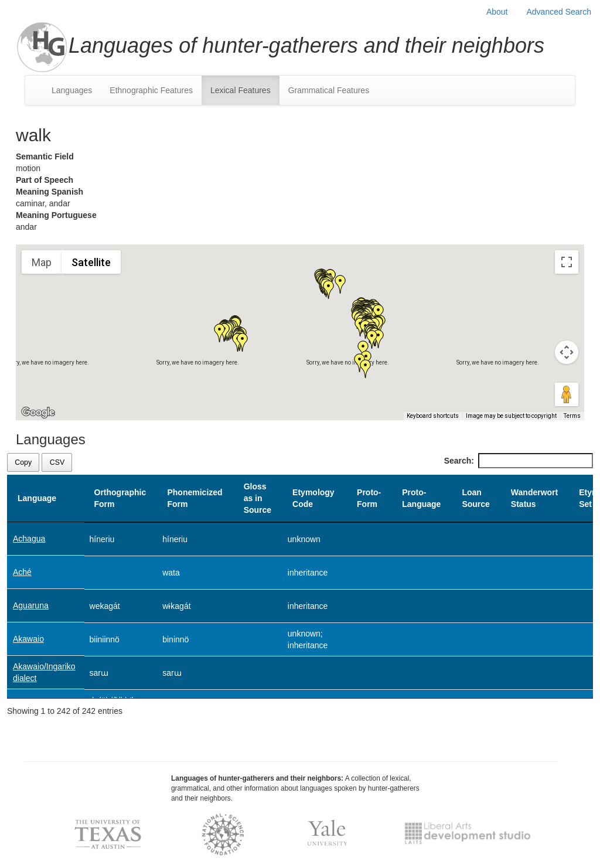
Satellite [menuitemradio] (91, 262)
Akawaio (28, 639)
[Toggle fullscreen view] (567, 262)
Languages (72, 90)
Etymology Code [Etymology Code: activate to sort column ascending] (313, 498)
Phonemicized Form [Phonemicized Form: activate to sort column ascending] (195, 498)
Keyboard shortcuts (433, 416)
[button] (340, 284)
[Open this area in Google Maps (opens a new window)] (38, 413)
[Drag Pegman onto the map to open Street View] (567, 394)
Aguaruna (31, 605)
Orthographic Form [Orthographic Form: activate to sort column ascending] (120, 498)
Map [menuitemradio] (42, 262)
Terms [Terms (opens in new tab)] (572, 416)
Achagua (29, 539)
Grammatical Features (329, 90)
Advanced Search (559, 12)
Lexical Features (241, 90)
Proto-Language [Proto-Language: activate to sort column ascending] (421, 498)
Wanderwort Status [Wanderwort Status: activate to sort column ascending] (534, 498)
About (497, 12)
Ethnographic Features (151, 90)
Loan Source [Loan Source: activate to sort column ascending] (475, 498)
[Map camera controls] (567, 352)
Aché (22, 572)
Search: (519, 461)
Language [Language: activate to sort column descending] (37, 498)
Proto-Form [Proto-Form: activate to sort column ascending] (369, 498)
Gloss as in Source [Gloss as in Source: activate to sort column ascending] (258, 498)
